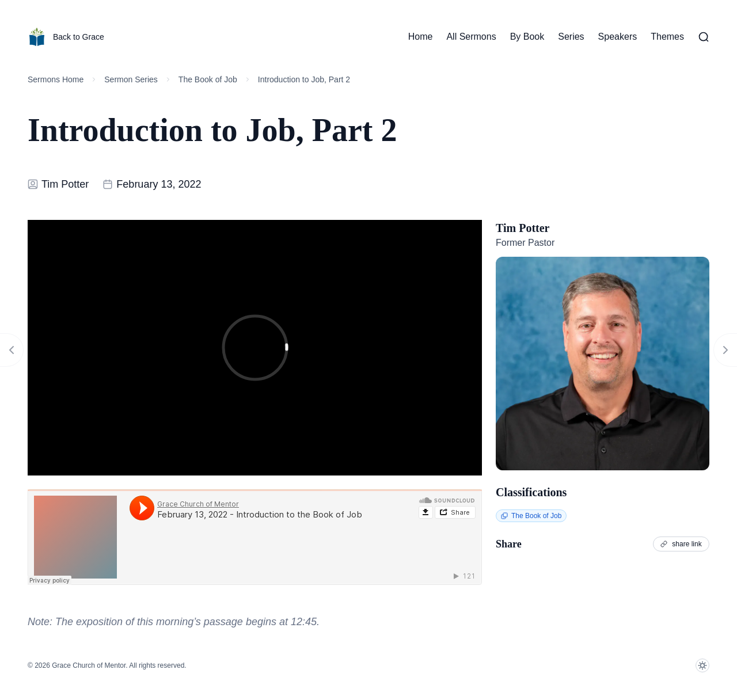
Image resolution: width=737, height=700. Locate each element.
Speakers (618, 37)
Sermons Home (56, 79)
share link (681, 543)
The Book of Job (208, 79)
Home (421, 37)
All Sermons (471, 37)
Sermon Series (131, 79)
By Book (527, 37)
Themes (667, 37)
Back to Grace (66, 37)
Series (571, 37)
